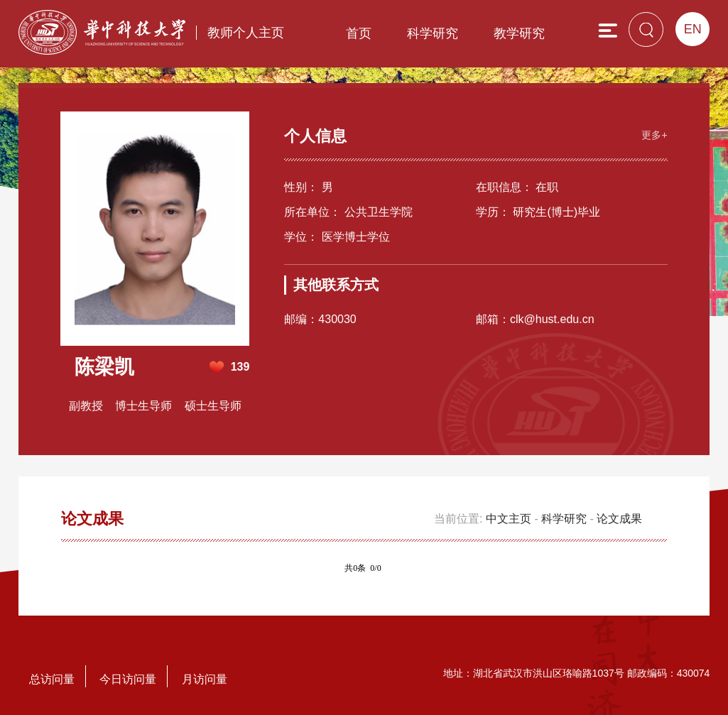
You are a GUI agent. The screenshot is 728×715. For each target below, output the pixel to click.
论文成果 (619, 518)
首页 (359, 33)
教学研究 (519, 33)
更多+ (654, 133)
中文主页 (509, 518)
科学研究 (433, 33)
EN (693, 29)
